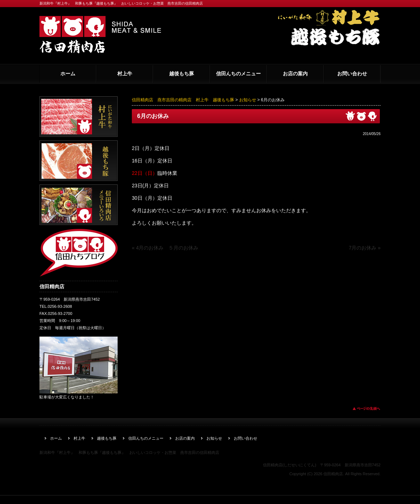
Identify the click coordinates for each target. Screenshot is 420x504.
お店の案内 (295, 74)
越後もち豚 (182, 74)
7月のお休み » (365, 248)
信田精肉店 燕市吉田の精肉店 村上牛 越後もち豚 (183, 100)
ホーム (68, 74)
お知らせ (248, 100)
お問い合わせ (352, 74)
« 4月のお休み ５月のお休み (165, 248)
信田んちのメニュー (238, 74)
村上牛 (125, 74)
